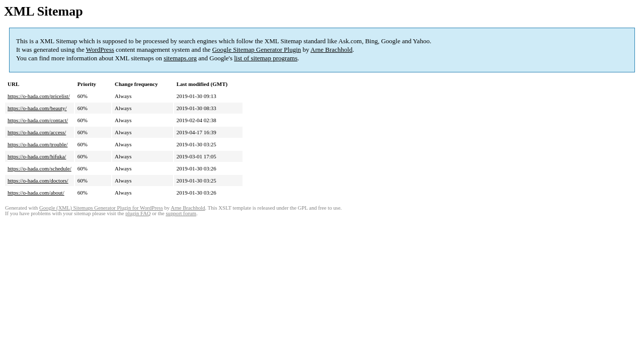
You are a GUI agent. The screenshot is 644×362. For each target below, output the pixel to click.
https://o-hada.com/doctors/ (38, 180)
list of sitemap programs (266, 58)
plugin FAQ (138, 213)
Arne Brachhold (331, 50)
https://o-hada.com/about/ (36, 193)
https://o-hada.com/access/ (37, 132)
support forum (181, 213)
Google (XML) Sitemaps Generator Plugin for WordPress (101, 208)
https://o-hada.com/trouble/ (37, 144)
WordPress (100, 50)
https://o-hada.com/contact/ (38, 120)
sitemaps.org (180, 58)
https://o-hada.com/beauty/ (37, 108)
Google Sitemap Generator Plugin (257, 50)
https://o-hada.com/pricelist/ (39, 96)
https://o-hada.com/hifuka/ (37, 156)
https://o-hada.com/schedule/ (39, 168)
